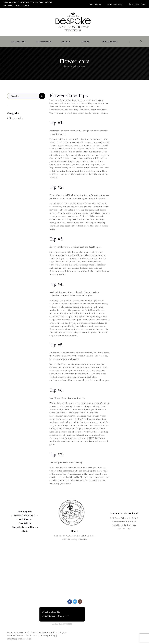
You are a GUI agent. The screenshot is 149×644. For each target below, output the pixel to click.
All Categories (25, 512)
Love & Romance (25, 519)
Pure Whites (25, 523)
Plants (25, 531)
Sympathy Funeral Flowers (25, 527)
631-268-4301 (124, 529)
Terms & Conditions (27, 636)
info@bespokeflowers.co (124, 525)
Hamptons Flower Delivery (25, 515)
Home (66, 67)
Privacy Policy (48, 636)
